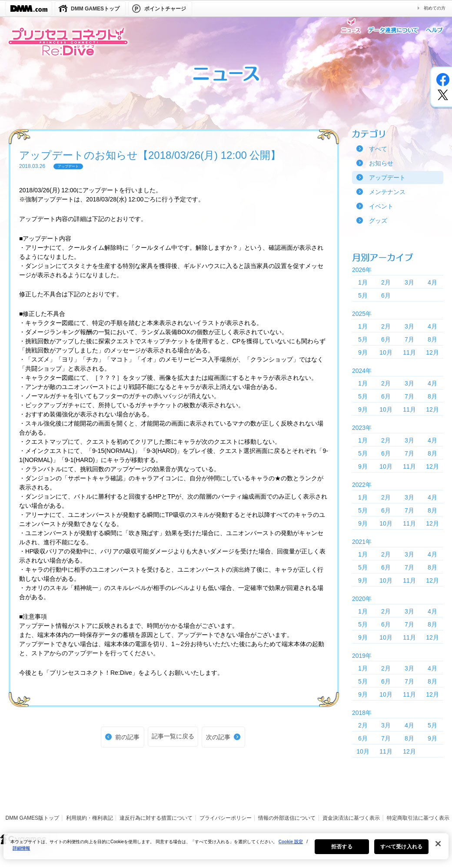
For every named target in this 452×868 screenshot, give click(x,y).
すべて (378, 149)
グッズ (378, 221)
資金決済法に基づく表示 (351, 818)
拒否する (342, 851)
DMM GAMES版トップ (32, 818)
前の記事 (127, 737)
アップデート (387, 178)
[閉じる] (438, 848)
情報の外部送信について (287, 818)
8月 (432, 339)
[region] (226, 851)
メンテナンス (387, 192)
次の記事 (218, 737)
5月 (363, 295)
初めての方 (435, 8)
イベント (381, 206)
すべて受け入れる (401, 851)
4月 (432, 282)
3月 (409, 282)
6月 (386, 295)
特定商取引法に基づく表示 (418, 818)
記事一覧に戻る (173, 736)
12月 (432, 352)
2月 (386, 282)
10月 (386, 352)
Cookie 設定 (291, 846)
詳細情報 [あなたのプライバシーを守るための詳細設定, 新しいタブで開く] (21, 853)
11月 (409, 352)
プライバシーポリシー (226, 818)
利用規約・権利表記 (90, 818)
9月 (363, 352)
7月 (409, 339)
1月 (363, 282)
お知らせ (381, 163)
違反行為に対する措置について (156, 818)
